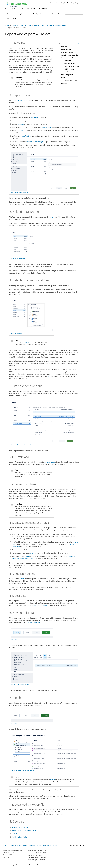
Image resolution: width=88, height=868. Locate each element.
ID (48, 376)
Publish (22, 579)
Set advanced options (68, 58)
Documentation (26, 25)
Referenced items (69, 64)
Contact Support (12, 18)
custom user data (41, 605)
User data (67, 72)
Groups (21, 124)
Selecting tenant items (68, 52)
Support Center (57, 14)
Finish (63, 78)
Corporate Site (54, 3)
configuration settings (35, 142)
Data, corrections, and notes (73, 66)
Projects (22, 131)
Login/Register (76, 3)
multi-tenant (35, 117)
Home (9, 14)
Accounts (15, 834)
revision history (50, 462)
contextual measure (45, 550)
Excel (32, 553)
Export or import (66, 49)
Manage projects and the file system (24, 830)
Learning (15, 25)
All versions (67, 61)
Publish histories (69, 69)
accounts (33, 121)
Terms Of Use (36, 865)
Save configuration (67, 75)
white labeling (46, 127)
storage (53, 780)
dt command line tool (32, 622)
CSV (36, 553)
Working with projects (19, 837)
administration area (21, 101)
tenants (53, 217)
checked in (28, 342)
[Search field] (74, 16)
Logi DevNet (65, 3)
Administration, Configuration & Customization (50, 25)
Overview (64, 47)
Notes (28, 556)
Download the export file (71, 80)
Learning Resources (21, 14)
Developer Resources (40, 14)
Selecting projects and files (70, 55)
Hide (80, 44)
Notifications (27, 136)
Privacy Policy (27, 865)
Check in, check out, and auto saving (24, 827)
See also (64, 83)
